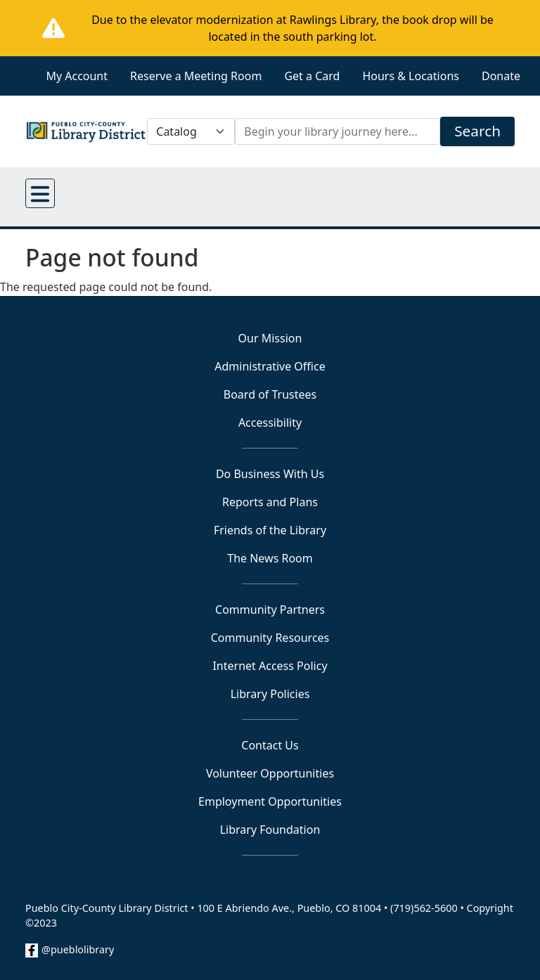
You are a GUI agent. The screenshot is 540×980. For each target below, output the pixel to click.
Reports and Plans (270, 502)
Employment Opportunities (270, 801)
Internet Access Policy (270, 666)
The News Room (270, 558)
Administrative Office (270, 366)
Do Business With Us (270, 474)
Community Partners (270, 610)
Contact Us (270, 745)
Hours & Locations (411, 76)
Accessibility (270, 423)
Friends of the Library (270, 530)
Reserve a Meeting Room (196, 76)
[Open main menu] (40, 193)
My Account (77, 76)
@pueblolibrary (78, 949)
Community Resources (270, 638)
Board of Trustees (270, 394)
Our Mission (270, 338)
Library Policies (270, 694)
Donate (501, 76)
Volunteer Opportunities (270, 773)
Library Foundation (270, 830)
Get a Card (312, 76)
